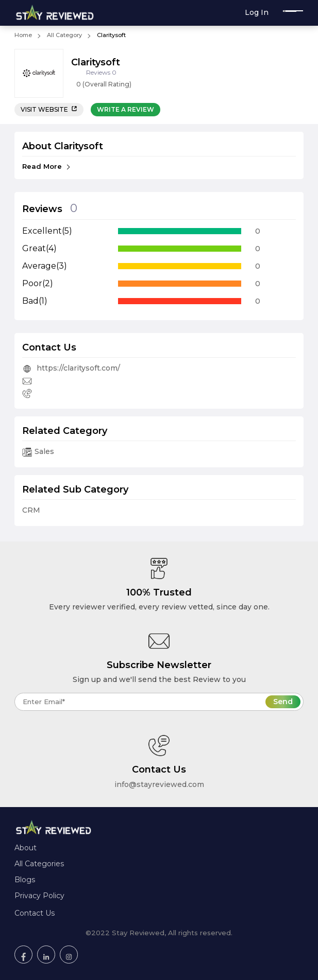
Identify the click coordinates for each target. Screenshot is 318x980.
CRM (31, 510)
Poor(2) (38, 283)
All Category (64, 35)
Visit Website (49, 109)
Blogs (25, 880)
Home (23, 35)
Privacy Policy (39, 896)
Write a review (125, 109)
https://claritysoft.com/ (71, 368)
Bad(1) (35, 301)
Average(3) (45, 266)
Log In (257, 12)
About (26, 848)
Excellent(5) (47, 231)
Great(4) (39, 248)
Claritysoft (111, 35)
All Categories (39, 864)
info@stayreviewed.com (159, 784)
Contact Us (35, 913)
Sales (38, 451)
